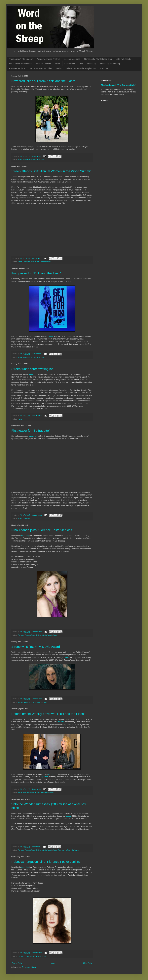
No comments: (37, 258)
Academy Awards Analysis (48, 59)
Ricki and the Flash (38, 160)
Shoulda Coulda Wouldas (41, 68)
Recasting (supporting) (110, 64)
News (58, 64)
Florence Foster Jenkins (33, 635)
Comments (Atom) (29, 967)
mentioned (53, 774)
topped (68, 816)
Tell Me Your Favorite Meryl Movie (81, 68)
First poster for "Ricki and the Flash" (36, 273)
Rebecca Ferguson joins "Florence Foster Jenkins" (47, 862)
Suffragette (26, 262)
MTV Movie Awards (36, 702)
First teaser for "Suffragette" (31, 431)
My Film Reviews (44, 64)
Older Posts (87, 963)
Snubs (59, 68)
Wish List (104, 68)
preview (61, 722)
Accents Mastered (72, 59)
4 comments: (37, 156)
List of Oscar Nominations (21, 64)
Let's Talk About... (124, 59)
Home (52, 963)
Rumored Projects (17, 68)
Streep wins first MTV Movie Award (36, 647)
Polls (81, 64)
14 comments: (37, 354)
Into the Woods (47, 635)
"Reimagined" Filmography (21, 59)
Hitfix (67, 657)
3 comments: (37, 789)
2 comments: (36, 847)
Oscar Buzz (70, 64)
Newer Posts (17, 963)
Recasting (92, 64)
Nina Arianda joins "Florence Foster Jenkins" (42, 530)
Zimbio (51, 336)
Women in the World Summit (41, 262)
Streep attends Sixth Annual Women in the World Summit (51, 171)
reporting (32, 374)
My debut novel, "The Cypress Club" (118, 85)
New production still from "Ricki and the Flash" (43, 81)
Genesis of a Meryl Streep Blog (98, 59)
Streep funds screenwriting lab (32, 369)
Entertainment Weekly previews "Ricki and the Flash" (48, 714)
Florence (21, 635)
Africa (20, 793)
